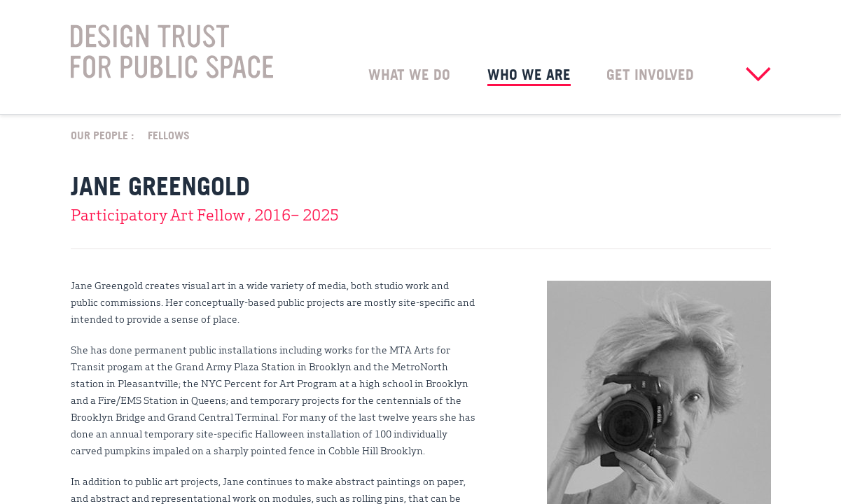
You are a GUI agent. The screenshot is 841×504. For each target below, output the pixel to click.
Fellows (169, 134)
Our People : (102, 134)
